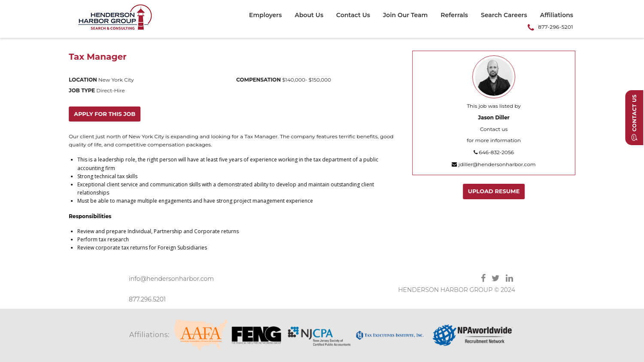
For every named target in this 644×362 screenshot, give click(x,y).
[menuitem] (269, 16)
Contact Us (353, 15)
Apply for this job (105, 114)
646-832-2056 (494, 152)
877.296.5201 (147, 299)
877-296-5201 (556, 27)
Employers (265, 15)
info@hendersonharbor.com (171, 279)
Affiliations (557, 15)
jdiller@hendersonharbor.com (494, 164)
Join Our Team (405, 15)
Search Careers (504, 15)
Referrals (454, 15)
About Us (309, 15)
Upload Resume (494, 191)
